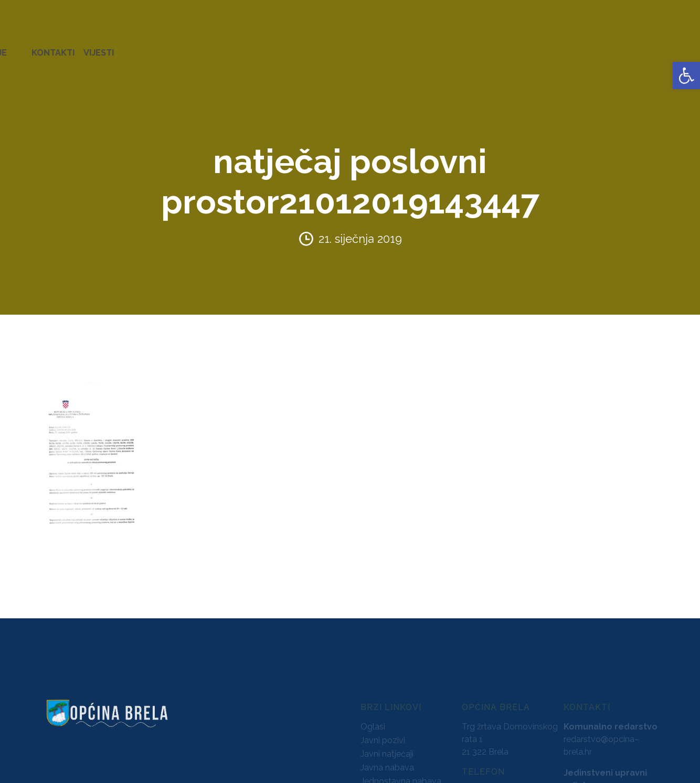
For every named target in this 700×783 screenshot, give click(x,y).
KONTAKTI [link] (630, 47)
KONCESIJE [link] (309, 47)
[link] (686, 76)
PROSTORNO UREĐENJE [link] (549, 47)
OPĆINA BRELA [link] (41, 47)
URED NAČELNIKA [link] (118, 47)
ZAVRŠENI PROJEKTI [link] (206, 47)
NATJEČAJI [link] (468, 47)
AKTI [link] (267, 47)
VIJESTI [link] (676, 47)
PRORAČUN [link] (413, 47)
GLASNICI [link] (360, 47)
